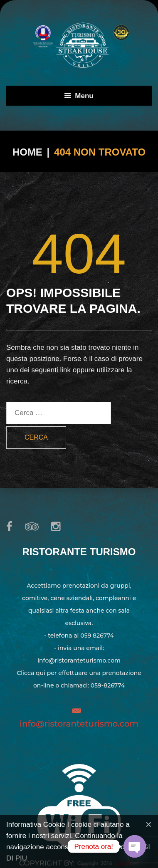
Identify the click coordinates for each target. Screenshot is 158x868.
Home (27, 152)
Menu (84, 96)
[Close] (149, 824)
